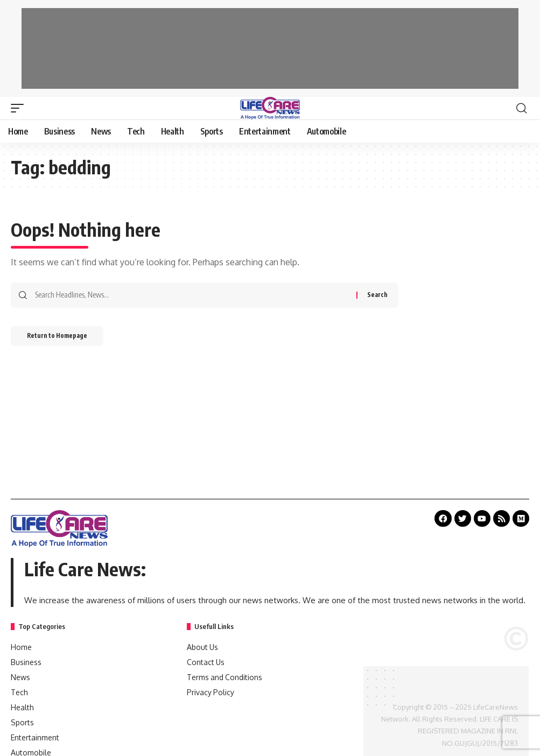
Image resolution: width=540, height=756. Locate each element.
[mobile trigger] (20, 108)
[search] (521, 108)
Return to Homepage (64, 338)
